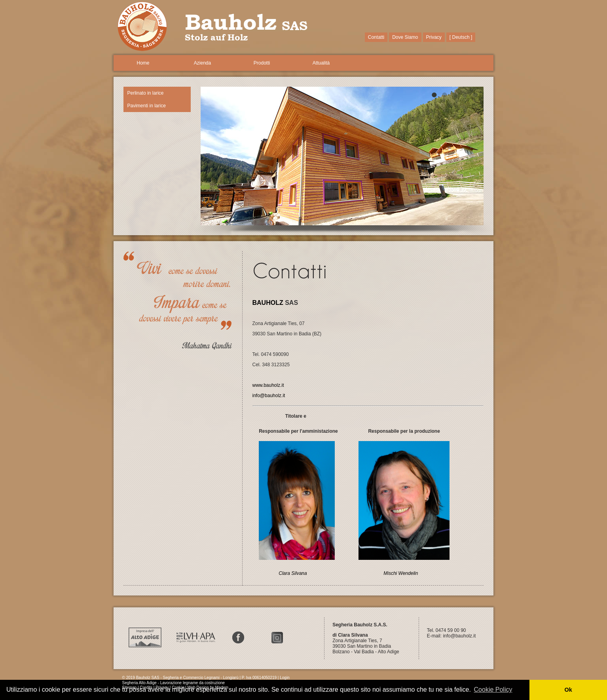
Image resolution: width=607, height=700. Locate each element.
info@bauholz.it (460, 636)
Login (285, 678)
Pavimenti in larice (147, 106)
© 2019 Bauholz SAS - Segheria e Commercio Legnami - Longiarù (180, 678)
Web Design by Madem (208, 688)
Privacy (434, 37)
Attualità (321, 63)
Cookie (178, 688)
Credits (146, 688)
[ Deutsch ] (461, 37)
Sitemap (130, 688)
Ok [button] (568, 690)
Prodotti (262, 63)
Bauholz (231, 22)
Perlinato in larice (146, 93)
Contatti (376, 37)
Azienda (202, 63)
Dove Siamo (405, 37)
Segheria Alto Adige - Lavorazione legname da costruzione (174, 683)
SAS (295, 25)
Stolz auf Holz (216, 37)
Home (143, 63)
